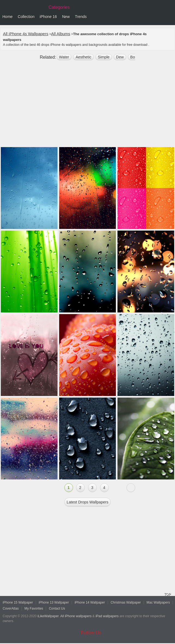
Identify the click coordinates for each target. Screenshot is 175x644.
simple (104, 57)
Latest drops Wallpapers (88, 502)
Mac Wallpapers (158, 603)
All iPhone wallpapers (76, 616)
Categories (59, 7)
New (66, 17)
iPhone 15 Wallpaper (18, 603)
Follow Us (91, 633)
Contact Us (57, 609)
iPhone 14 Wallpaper (90, 603)
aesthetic (83, 57)
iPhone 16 (48, 17)
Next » (131, 488)
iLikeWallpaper (48, 616)
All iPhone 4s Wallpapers (26, 34)
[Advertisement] (87, 106)
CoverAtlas (11, 609)
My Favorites (34, 609)
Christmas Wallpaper (126, 603)
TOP (167, 594)
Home (7, 17)
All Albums (61, 34)
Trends (81, 17)
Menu (170, 17)
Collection (26, 17)
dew (120, 57)
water (64, 57)
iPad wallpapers (107, 616)
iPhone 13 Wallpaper (54, 603)
